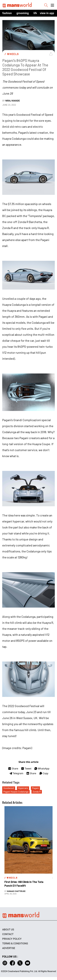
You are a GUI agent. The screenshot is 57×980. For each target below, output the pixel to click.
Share (13, 769)
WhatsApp (42, 769)
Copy (44, 773)
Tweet (26, 769)
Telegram (16, 773)
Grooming (23, 13)
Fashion (7, 13)
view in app (47, 13)
